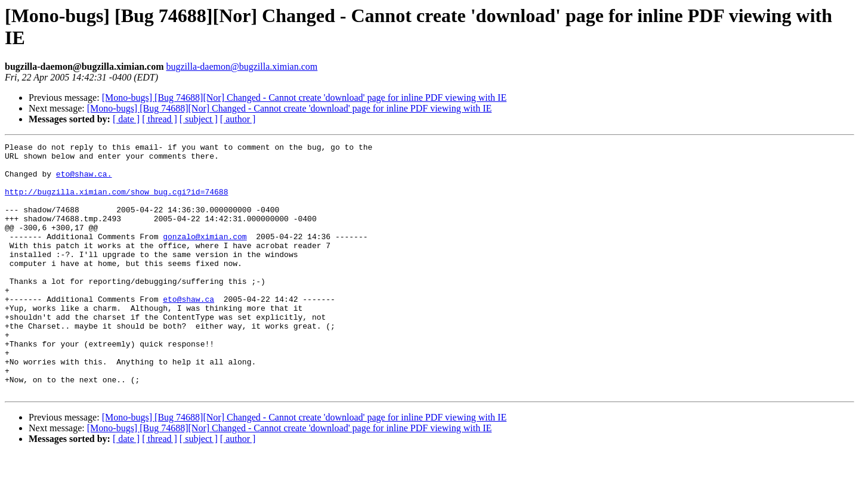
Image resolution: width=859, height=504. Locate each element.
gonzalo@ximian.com (205, 256)
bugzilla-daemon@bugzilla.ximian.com (242, 67)
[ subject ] (199, 119)
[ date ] (126, 119)
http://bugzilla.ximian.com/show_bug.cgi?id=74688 (116, 202)
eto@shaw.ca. (84, 181)
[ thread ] (160, 119)
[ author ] (238, 119)
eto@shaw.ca (189, 331)
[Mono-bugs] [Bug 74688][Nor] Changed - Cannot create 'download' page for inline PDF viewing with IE (305, 98)
